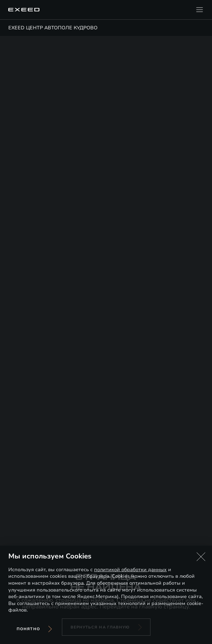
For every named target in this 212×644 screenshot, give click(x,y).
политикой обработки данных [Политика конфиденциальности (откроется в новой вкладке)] (130, 570)
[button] (201, 557)
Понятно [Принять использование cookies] (28, 629)
